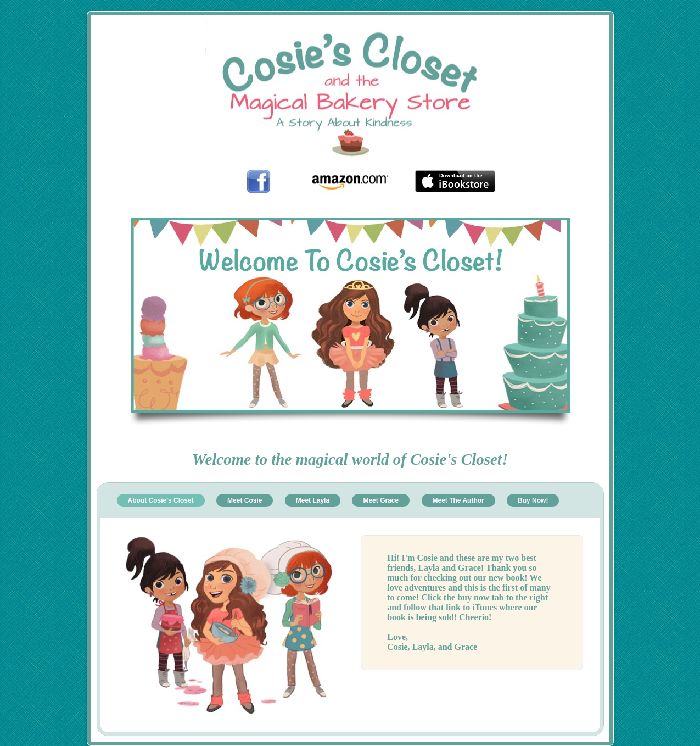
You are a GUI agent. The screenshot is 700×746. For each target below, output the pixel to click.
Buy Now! (533, 500)
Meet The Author (458, 500)
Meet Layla (313, 500)
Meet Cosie (245, 500)
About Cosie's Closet (161, 500)
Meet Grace (381, 500)
